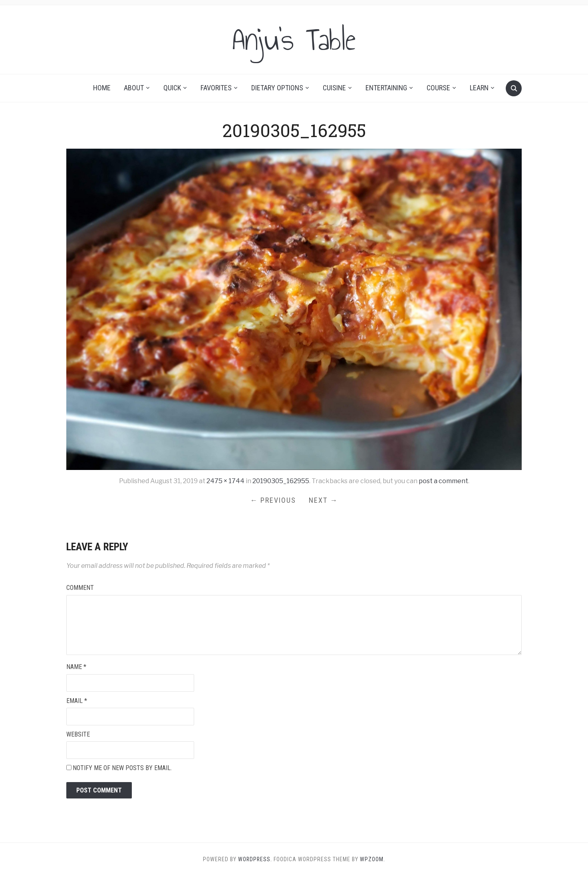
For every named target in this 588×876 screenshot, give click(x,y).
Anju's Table (294, 40)
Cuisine (334, 88)
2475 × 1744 (225, 481)
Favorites (216, 88)
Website (78, 734)
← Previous (273, 500)
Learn (479, 88)
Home (102, 88)
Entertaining (386, 88)
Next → (323, 500)
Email (77, 701)
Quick (172, 88)
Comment (80, 588)
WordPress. (255, 859)
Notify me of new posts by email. (122, 768)
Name (76, 667)
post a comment (443, 481)
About (134, 88)
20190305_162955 (281, 481)
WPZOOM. (373, 859)
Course (438, 88)
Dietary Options (277, 88)
